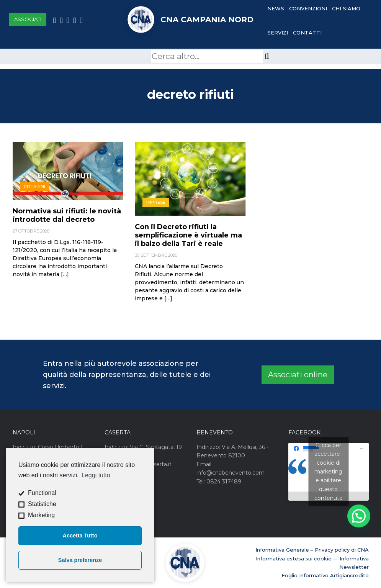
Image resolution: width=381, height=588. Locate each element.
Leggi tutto (96, 475)
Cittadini (34, 187)
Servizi (278, 33)
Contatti (307, 33)
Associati (28, 19)
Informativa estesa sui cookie (294, 559)
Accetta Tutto (80, 536)
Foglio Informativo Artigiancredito (325, 575)
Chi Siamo (346, 8)
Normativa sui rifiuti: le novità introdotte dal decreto (67, 215)
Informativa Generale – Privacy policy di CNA (312, 550)
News (276, 8)
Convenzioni (308, 8)
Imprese (156, 202)
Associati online (298, 375)
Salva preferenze (80, 560)
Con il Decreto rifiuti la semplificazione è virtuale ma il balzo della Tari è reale (188, 235)
